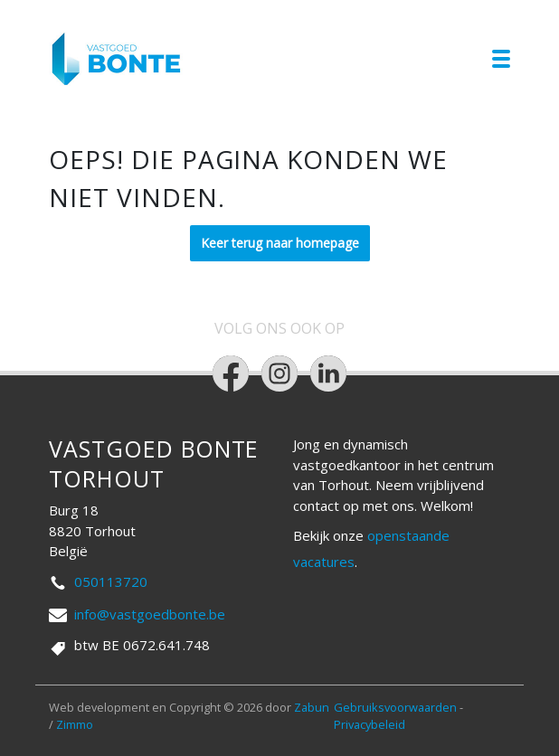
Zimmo (75, 724)
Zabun (312, 707)
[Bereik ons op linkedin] (328, 373)
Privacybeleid (370, 724)
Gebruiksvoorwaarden (397, 707)
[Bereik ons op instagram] (279, 373)
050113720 (111, 581)
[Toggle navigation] (501, 59)
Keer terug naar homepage (280, 243)
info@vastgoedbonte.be (150, 614)
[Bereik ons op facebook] (231, 373)
